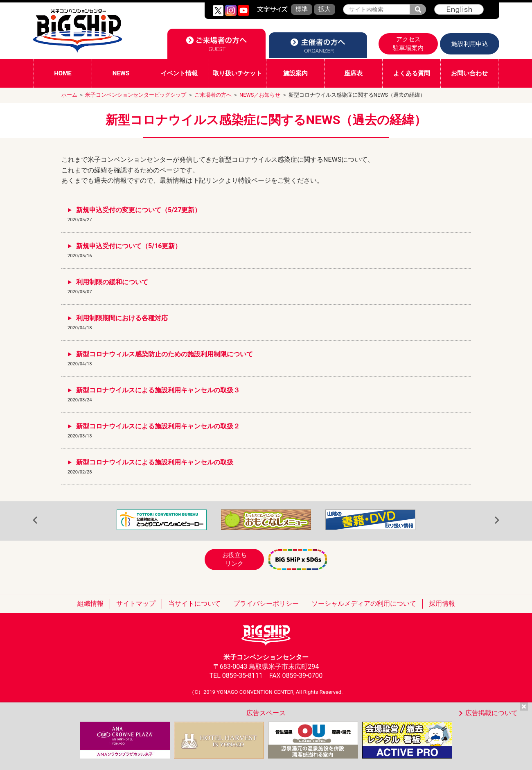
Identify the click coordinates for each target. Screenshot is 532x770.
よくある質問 (412, 73)
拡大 (325, 9)
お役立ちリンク (234, 559)
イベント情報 (179, 73)
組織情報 (90, 604)
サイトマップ (136, 604)
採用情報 (442, 604)
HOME (63, 73)
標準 (302, 9)
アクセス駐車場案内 (408, 44)
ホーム (69, 95)
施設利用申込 (470, 44)
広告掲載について (491, 713)
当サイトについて (194, 604)
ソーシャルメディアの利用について (364, 604)
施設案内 (295, 73)
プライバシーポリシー (266, 604)
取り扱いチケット (237, 73)
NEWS (121, 73)
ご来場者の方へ (213, 95)
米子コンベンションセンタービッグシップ (136, 95)
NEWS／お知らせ (260, 95)
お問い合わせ (469, 73)
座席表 (353, 73)
